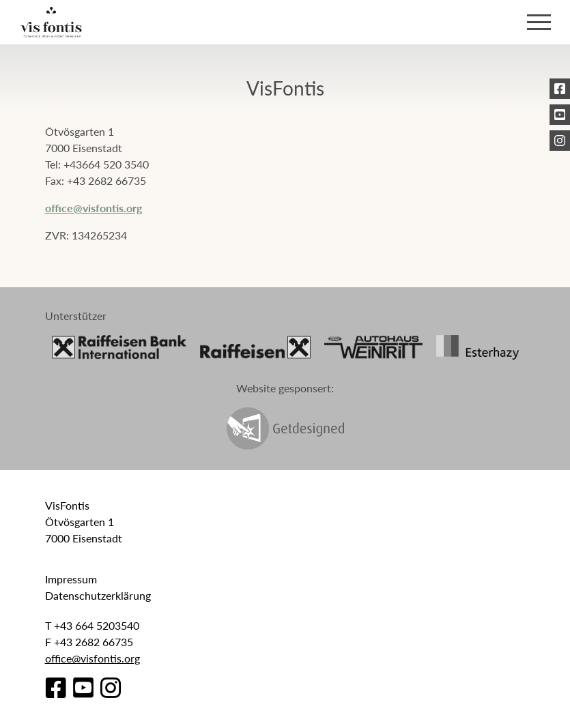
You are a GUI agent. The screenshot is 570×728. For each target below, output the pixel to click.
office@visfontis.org (94, 208)
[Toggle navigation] (539, 23)
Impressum (71, 579)
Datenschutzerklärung (98, 595)
